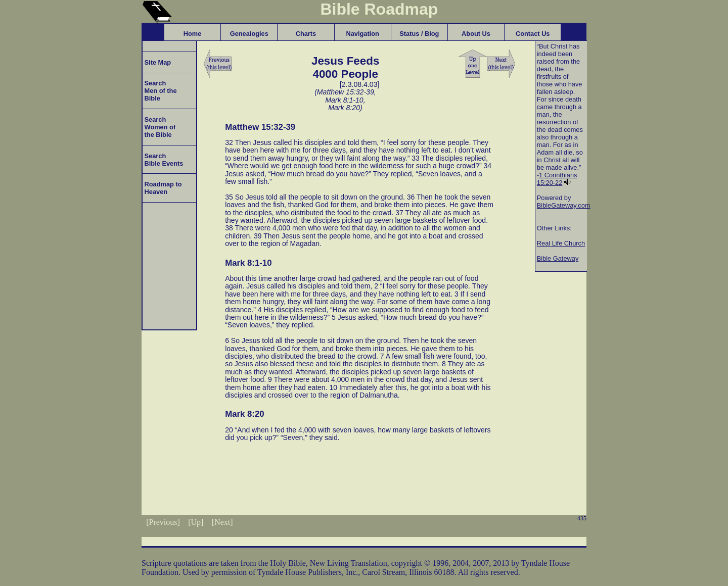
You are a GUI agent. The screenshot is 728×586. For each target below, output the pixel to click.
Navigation (362, 34)
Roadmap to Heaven (162, 188)
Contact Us (533, 34)
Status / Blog (419, 34)
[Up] (196, 522)
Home (193, 34)
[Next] (222, 522)
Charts (306, 34)
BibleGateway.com (564, 205)
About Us (476, 34)
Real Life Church (561, 243)
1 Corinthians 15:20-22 (557, 179)
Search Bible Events (163, 160)
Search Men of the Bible (160, 91)
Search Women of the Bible (159, 127)
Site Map (157, 62)
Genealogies (249, 34)
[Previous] (163, 522)
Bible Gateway (558, 258)
